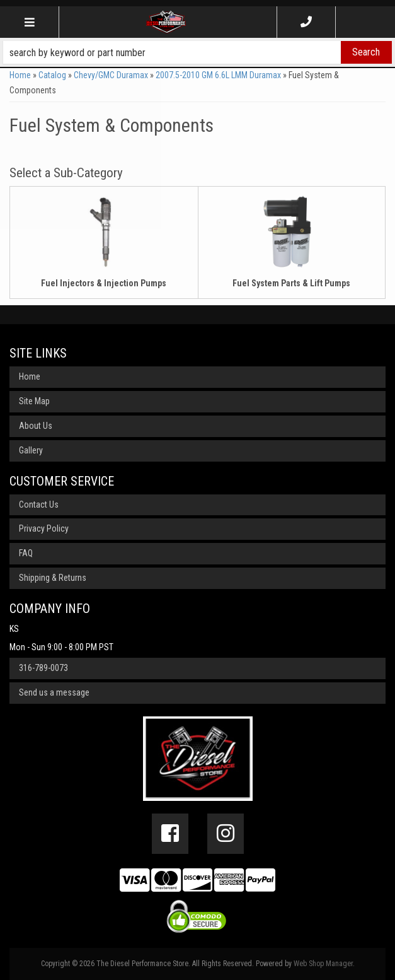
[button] (197, 52)
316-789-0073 (43, 668)
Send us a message (54, 692)
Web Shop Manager (323, 964)
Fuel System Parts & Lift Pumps (291, 283)
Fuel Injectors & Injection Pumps (104, 283)
